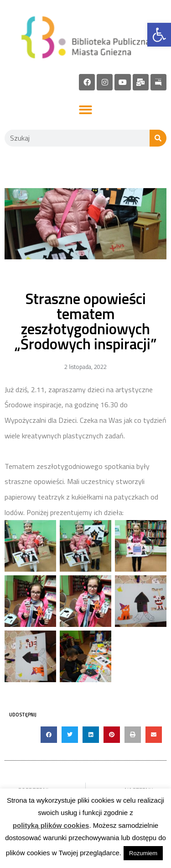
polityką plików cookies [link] (51, 825)
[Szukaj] (158, 138)
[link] (159, 35)
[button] (85, 110)
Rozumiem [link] (143, 853)
